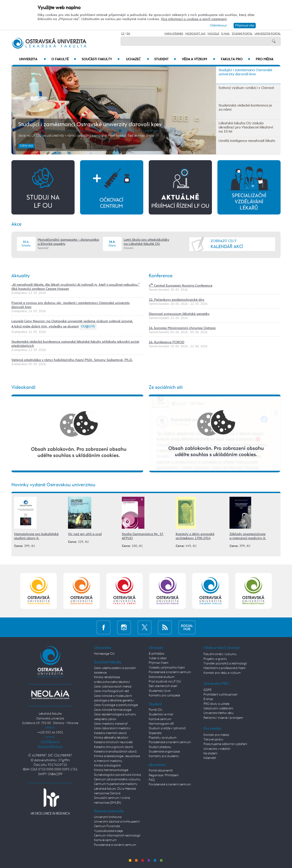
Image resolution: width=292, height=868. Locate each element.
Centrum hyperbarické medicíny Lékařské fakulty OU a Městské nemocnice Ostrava (116, 789)
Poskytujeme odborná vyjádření (225, 744)
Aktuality (21, 276)
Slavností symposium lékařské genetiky (179, 314)
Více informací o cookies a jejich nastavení (194, 19)
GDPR (207, 690)
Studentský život (160, 691)
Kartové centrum (105, 840)
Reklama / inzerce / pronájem (223, 718)
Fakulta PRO (235, 59)
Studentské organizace (164, 752)
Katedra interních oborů (110, 733)
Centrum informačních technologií (117, 836)
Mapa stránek (174, 34)
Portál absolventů (161, 771)
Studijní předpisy (160, 747)
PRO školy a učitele (216, 704)
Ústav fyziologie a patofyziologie (116, 705)
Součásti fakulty (101, 59)
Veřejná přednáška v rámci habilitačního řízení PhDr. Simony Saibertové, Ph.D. (72, 360)
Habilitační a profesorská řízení (224, 668)
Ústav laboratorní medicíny (112, 728)
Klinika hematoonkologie (111, 770)
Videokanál (23, 387)
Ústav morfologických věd (111, 691)
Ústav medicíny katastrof (111, 724)
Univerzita (32, 59)
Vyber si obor (158, 658)
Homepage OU (104, 654)
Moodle (213, 34)
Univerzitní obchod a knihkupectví (117, 822)
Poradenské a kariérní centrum (115, 845)
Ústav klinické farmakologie (113, 710)
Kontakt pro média (216, 735)
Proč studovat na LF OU (165, 682)
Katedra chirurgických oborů (113, 747)
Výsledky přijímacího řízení (167, 668)
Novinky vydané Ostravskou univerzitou (53, 485)
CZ (123, 34)
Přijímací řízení (159, 663)
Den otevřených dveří (163, 686)
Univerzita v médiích (217, 749)
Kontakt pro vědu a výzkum (222, 673)
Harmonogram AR (161, 724)
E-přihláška (156, 654)
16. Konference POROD (167, 342)
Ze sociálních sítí (166, 387)
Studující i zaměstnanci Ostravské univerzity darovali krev (90, 125)
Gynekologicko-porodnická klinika (117, 775)
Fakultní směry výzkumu (220, 654)
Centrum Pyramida (107, 826)
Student (165, 59)
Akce (16, 224)
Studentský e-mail (161, 714)
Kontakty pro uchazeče (164, 695)
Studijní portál (242, 34)
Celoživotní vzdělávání (218, 709)
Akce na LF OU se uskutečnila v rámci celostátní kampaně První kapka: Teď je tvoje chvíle (86, 136)
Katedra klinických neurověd (113, 742)
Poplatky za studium (163, 738)
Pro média (265, 59)
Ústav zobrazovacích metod (113, 687)
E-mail (226, 34)
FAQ (152, 780)
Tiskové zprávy (213, 740)
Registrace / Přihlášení (164, 775)
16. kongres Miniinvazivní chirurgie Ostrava (182, 328)
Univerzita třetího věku (219, 713)
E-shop (208, 699)
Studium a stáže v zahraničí (167, 728)
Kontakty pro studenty (164, 756)
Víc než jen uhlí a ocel (85, 534)
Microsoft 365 (195, 34)
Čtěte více (26, 146)
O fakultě (64, 59)
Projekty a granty (215, 659)
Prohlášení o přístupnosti (220, 695)
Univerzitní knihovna (108, 817)
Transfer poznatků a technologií (225, 664)
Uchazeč (137, 59)
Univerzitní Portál (268, 34)
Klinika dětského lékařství (111, 738)
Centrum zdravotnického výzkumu (117, 779)
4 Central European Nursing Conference (181, 286)
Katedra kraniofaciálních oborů (115, 752)
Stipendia (155, 733)
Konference (161, 276)
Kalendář (210, 758)
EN (128, 34)
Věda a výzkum (198, 59)
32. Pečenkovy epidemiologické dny (177, 300)
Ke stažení (210, 753)
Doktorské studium (162, 677)
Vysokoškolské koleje (108, 831)
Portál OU (155, 710)
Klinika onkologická (107, 766)
